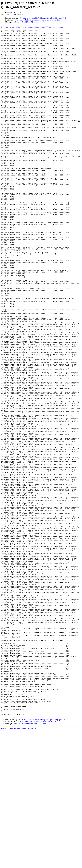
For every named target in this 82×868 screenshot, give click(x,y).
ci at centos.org (18, 12)
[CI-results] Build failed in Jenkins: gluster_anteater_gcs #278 (38, 20)
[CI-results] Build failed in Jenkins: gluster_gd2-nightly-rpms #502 (43, 18)
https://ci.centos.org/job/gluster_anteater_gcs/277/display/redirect (34, 27)
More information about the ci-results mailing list (18, 866)
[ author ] (44, 22)
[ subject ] (37, 22)
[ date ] (23, 22)
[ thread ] (29, 22)
